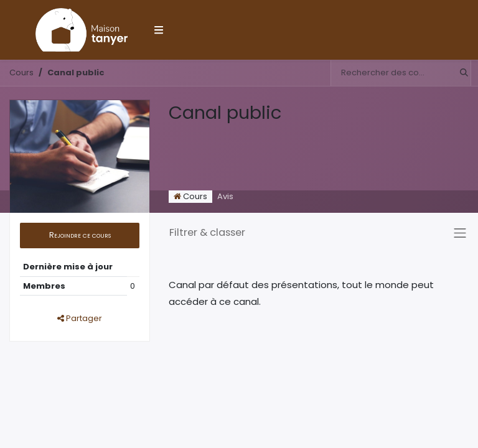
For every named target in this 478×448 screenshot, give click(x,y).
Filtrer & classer (207, 232)
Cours (21, 72)
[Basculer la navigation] (460, 233)
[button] (80, 236)
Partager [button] (80, 318)
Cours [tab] (190, 196)
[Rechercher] (460, 73)
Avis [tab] (225, 196)
